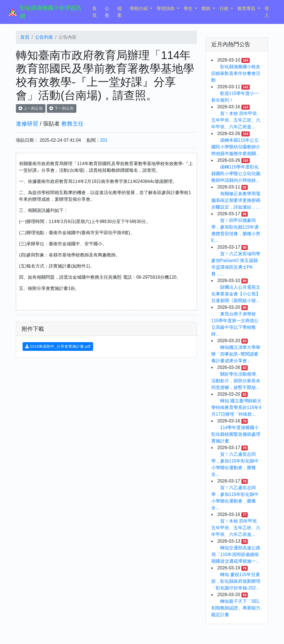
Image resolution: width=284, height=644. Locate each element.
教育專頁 (247, 8)
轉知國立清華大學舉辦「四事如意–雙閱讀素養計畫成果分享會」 (236, 354)
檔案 (120, 12)
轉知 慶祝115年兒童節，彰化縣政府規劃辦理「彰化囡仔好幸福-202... (236, 581)
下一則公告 (62, 108)
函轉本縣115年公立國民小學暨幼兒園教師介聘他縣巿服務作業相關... (236, 147)
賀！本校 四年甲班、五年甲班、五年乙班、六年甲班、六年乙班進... (236, 120)
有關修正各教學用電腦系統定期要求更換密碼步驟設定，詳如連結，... (236, 200)
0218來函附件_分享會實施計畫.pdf (58, 346)
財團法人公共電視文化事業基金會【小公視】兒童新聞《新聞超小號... (236, 294)
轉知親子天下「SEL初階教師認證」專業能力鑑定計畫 (236, 608)
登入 (267, 12)
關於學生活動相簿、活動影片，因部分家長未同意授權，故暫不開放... (236, 381)
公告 (107, 12)
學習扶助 (166, 8)
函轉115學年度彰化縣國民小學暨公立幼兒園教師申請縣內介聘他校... (236, 174)
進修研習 (27, 124)
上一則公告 (31, 108)
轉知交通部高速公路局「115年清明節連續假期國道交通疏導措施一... (236, 554)
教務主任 (72, 124)
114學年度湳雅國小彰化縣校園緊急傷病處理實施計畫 (236, 434)
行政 (225, 8)
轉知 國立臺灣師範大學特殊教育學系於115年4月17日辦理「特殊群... (236, 407)
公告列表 (44, 37)
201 (104, 140)
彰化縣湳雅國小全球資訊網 (50, 12)
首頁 (97, 12)
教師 (207, 8)
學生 (189, 8)
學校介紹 (139, 8)
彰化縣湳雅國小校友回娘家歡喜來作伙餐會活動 (236, 73)
